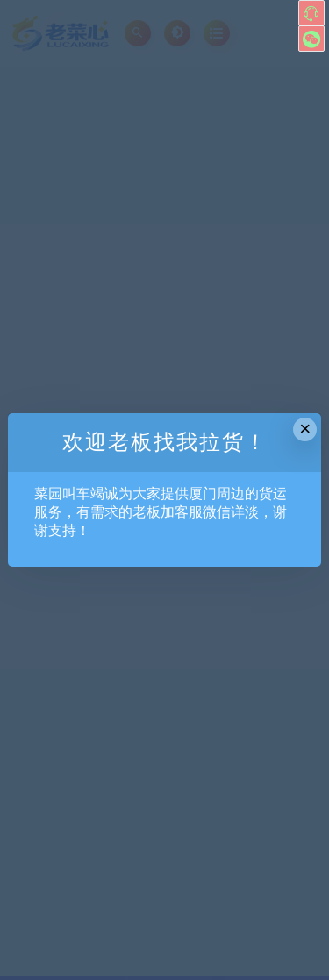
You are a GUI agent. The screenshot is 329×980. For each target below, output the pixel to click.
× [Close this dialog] (305, 429)
